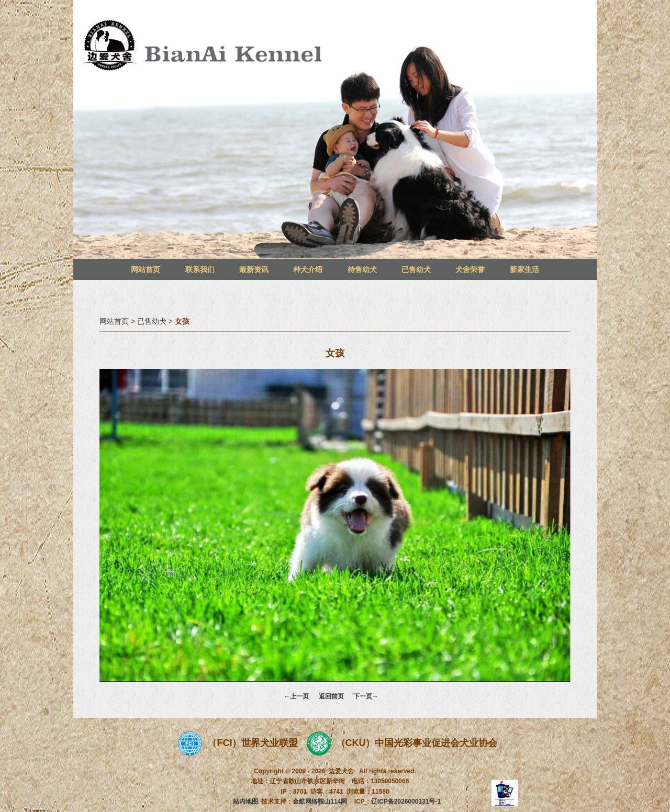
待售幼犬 (362, 269)
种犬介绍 (308, 269)
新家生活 (524, 269)
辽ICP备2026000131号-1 (406, 802)
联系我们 (200, 269)
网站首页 (146, 269)
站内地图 (245, 802)
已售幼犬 (416, 269)
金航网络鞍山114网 (320, 802)
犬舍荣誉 (470, 269)
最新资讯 (254, 269)
